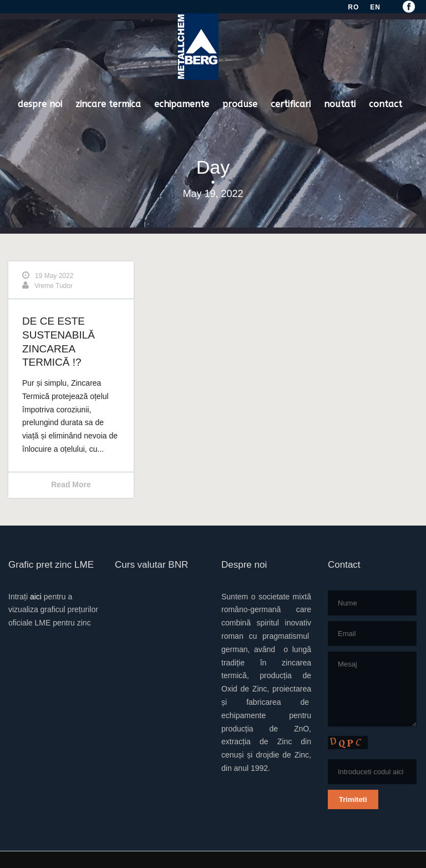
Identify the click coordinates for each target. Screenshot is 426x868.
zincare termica (108, 104)
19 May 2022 (54, 276)
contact (386, 104)
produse (240, 104)
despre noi (40, 104)
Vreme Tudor (54, 286)
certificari (291, 104)
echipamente (182, 104)
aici (36, 597)
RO (353, 7)
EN (375, 7)
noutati (340, 104)
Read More (71, 485)
